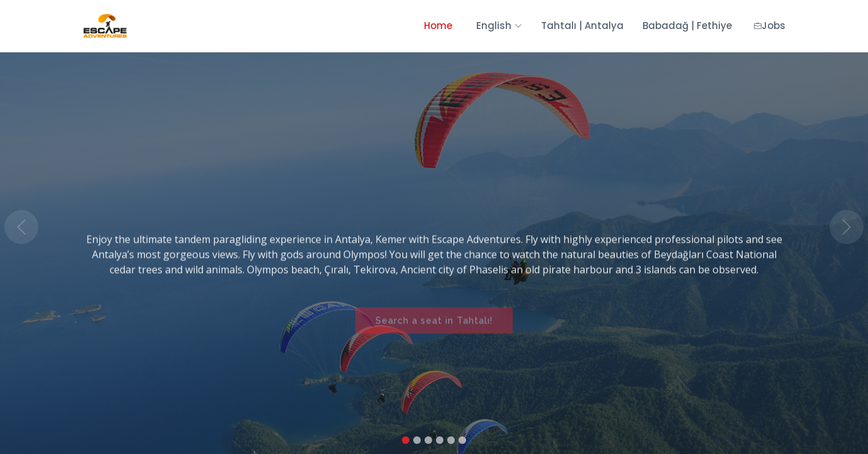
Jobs (770, 26)
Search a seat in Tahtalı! (434, 327)
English (497, 26)
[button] (22, 227)
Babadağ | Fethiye (687, 26)
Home (438, 26)
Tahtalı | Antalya (582, 26)
